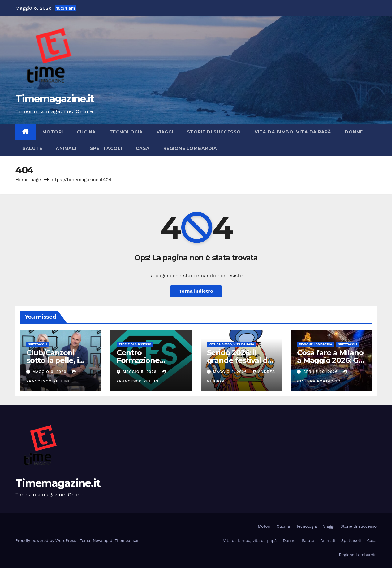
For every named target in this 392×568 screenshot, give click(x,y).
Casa (143, 148)
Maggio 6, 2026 (50, 372)
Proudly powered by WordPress (47, 541)
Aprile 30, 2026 (321, 372)
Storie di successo (214, 132)
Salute (32, 148)
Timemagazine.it (55, 99)
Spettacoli (106, 148)
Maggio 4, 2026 (230, 372)
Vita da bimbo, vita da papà (293, 132)
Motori (53, 132)
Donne (354, 132)
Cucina (86, 132)
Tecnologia (126, 132)
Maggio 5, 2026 (140, 372)
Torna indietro (196, 291)
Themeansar (127, 541)
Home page (28, 180)
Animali (66, 148)
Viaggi (165, 132)
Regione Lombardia (190, 148)
